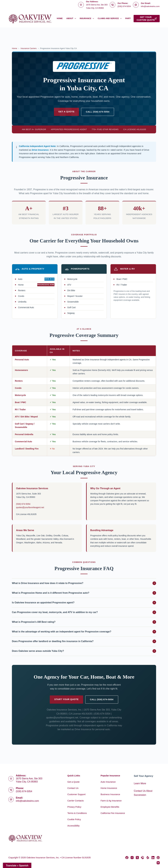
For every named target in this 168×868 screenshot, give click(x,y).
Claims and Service (110, 18)
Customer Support (76, 794)
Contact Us (73, 788)
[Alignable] (143, 858)
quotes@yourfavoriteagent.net (30, 507)
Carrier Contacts (75, 801)
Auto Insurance (108, 782)
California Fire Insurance (113, 813)
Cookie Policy (74, 819)
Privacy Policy (74, 807)
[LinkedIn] (153, 858)
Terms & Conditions (77, 813)
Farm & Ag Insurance (111, 801)
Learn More (140, 783)
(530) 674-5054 (124, 6)
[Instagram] (132, 858)
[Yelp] (148, 858)
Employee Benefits (110, 807)
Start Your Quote (66, 699)
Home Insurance (109, 788)
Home (60, 18)
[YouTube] (158, 863)
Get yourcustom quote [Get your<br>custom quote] (147, 19)
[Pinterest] (158, 858)
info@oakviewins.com (150, 6)
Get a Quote (66, 112)
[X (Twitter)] (137, 858)
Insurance (87, 18)
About (72, 18)
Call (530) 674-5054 (98, 112)
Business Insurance (110, 794)
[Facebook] (127, 858)
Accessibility (73, 826)
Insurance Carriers (29, 48)
